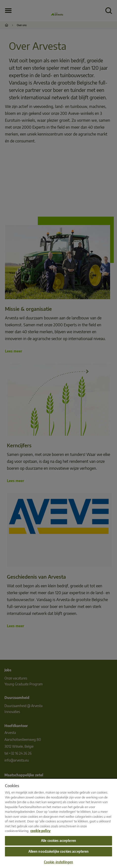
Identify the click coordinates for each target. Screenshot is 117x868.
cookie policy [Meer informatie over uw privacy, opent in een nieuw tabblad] (40, 831)
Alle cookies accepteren (58, 841)
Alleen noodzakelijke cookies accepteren (59, 851)
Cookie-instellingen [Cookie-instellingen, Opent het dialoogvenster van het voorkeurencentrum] (58, 862)
